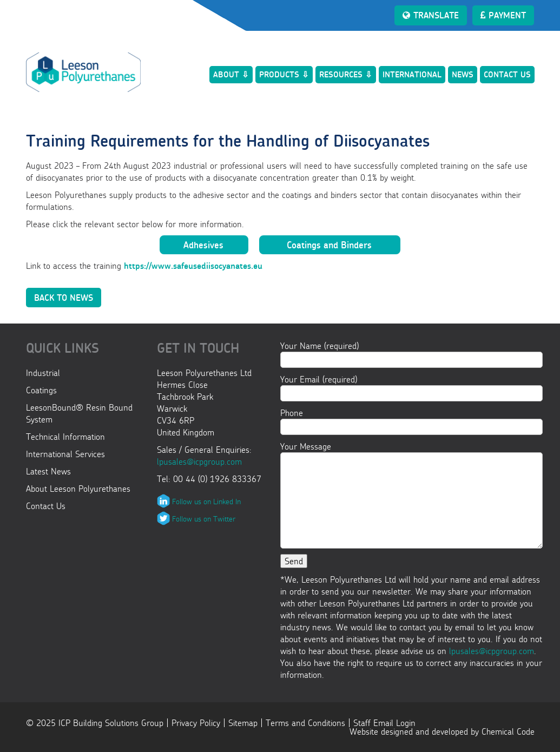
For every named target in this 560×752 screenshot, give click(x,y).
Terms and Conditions (305, 723)
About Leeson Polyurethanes (78, 489)
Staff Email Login (384, 723)
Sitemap (243, 723)
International (412, 74)
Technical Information (65, 437)
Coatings (41, 390)
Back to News (64, 298)
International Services (65, 454)
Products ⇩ (284, 74)
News (463, 74)
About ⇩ (231, 74)
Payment (503, 15)
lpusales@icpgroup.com (199, 461)
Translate (431, 15)
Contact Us (507, 74)
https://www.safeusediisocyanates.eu (193, 266)
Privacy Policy (196, 723)
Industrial (43, 373)
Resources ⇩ (346, 74)
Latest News (48, 471)
